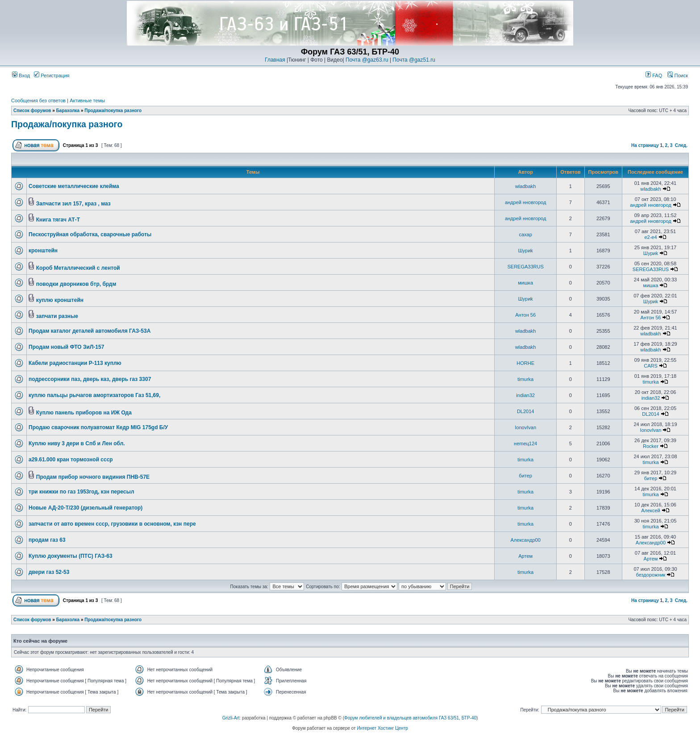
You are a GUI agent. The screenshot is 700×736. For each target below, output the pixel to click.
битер (525, 476)
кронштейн (43, 251)
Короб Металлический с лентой (78, 268)
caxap (525, 234)
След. (681, 145)
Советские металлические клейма (74, 186)
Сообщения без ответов (38, 100)
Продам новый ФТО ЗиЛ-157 (66, 347)
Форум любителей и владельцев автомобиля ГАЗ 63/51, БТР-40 (410, 718)
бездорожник (651, 575)
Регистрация (52, 75)
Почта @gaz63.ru (367, 60)
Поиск (678, 75)
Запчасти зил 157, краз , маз (73, 204)
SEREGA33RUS (526, 267)
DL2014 (526, 411)
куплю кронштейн (60, 300)
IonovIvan (525, 427)
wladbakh (525, 186)
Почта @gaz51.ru (414, 60)
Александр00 (526, 540)
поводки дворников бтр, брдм (76, 284)
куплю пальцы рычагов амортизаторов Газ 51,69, (94, 395)
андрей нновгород (525, 202)
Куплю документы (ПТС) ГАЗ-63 (71, 556)
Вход (21, 75)
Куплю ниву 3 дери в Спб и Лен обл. (77, 443)
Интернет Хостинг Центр (383, 728)
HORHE (525, 363)
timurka (525, 379)
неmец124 (525, 443)
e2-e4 (650, 237)
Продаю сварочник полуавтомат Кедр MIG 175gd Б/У (98, 427)
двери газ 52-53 (49, 572)
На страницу (645, 145)
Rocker (651, 446)
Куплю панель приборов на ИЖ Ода (84, 413)
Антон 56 (525, 315)
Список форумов (32, 111)
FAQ (654, 75)
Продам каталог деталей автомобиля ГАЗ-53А (90, 331)
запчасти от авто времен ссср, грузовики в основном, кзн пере (112, 524)
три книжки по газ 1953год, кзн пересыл (81, 492)
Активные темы (87, 100)
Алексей (651, 510)
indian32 (525, 395)
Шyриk (525, 251)
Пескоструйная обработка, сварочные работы (90, 234)
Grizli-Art (231, 718)
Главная (275, 60)
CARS (651, 366)
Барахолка (68, 111)
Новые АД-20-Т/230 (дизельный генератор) (85, 508)
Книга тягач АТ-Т (58, 220)
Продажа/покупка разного (113, 111)
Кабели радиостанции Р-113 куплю (75, 363)
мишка (525, 283)
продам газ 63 (47, 540)
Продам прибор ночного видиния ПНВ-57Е (93, 477)
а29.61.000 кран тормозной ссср (71, 460)
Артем (525, 556)
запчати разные (57, 316)
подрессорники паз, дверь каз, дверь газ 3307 (90, 379)
